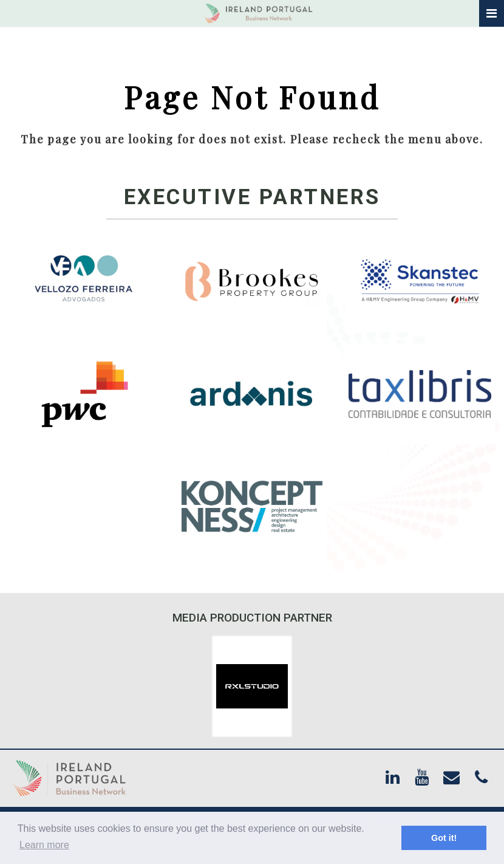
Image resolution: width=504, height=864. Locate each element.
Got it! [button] (444, 838)
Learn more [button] (44, 845)
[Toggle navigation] (492, 14)
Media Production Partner (252, 618)
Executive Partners (252, 197)
